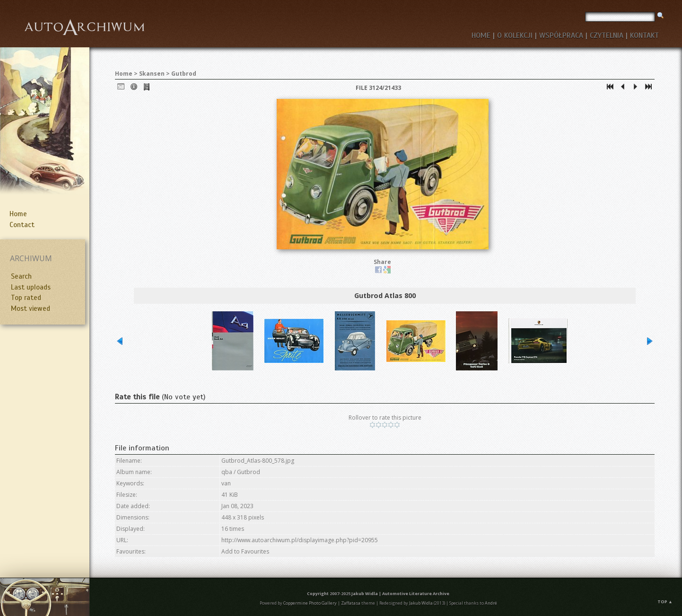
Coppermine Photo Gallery (310, 603)
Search (21, 276)
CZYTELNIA (607, 35)
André (491, 603)
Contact (22, 225)
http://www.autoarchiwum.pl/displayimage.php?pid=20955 (300, 540)
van (226, 483)
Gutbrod (184, 74)
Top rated (26, 298)
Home (18, 214)
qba (227, 472)
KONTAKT (644, 35)
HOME (481, 35)
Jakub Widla (365, 594)
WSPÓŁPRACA (561, 35)
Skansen (152, 74)
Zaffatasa (351, 603)
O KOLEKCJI (515, 35)
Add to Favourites (245, 551)
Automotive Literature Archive (416, 594)
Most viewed (31, 308)
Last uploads (31, 287)
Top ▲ (665, 602)
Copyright (318, 594)
